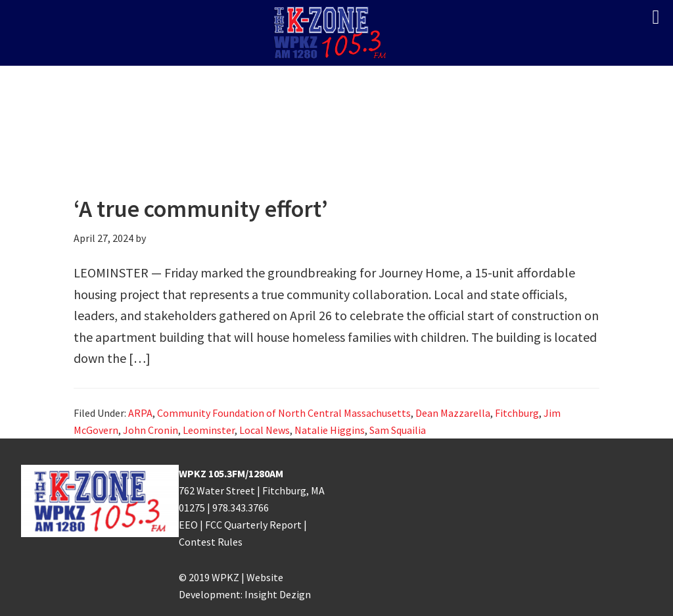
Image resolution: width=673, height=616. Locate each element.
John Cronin (151, 430)
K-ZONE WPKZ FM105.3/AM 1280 (336, 33)
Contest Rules (211, 542)
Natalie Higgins (330, 430)
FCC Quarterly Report (253, 525)
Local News (265, 430)
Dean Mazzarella (453, 413)
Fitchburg (517, 413)
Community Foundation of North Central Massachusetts (284, 413)
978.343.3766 (241, 508)
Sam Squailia (398, 430)
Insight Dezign (278, 594)
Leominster (209, 430)
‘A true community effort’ (201, 209)
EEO (188, 525)
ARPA (140, 413)
